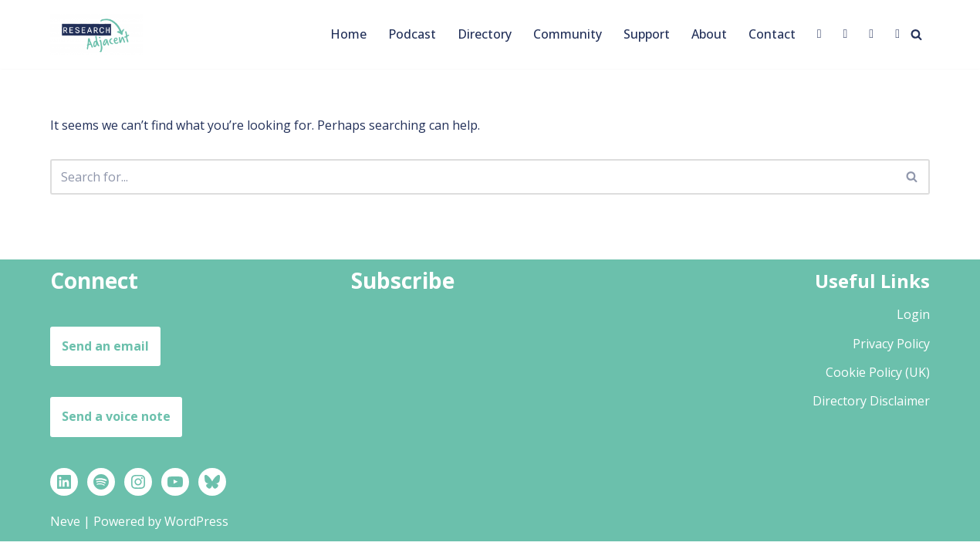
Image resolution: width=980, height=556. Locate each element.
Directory (485, 34)
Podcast (412, 34)
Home (348, 34)
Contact (772, 34)
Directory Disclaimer (871, 415)
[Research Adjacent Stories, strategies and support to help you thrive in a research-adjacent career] (96, 34)
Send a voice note (116, 431)
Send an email (105, 361)
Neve (65, 536)
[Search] (916, 34)
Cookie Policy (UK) (878, 387)
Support (647, 34)
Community (568, 34)
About (709, 34)
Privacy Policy (891, 358)
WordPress (196, 536)
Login (913, 329)
